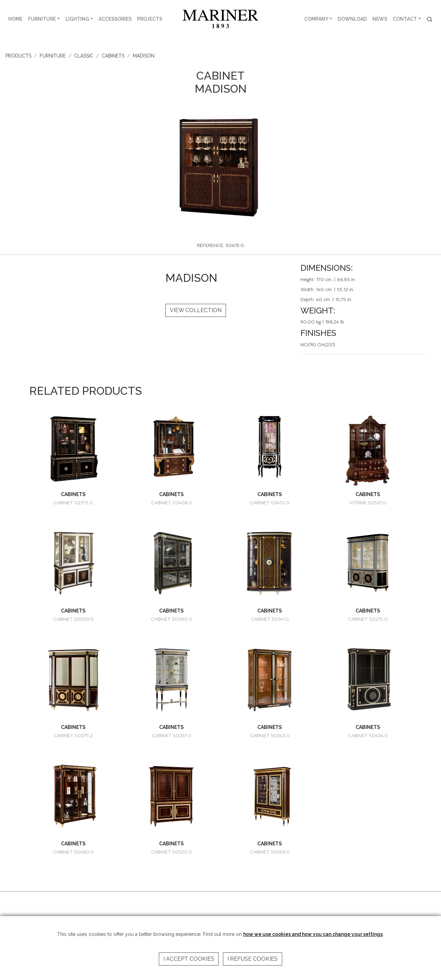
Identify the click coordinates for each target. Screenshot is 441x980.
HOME (15, 19)
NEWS (380, 19)
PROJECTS (150, 19)
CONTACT (405, 19)
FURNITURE (42, 19)
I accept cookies (189, 959)
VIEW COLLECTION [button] (196, 310)
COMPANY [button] (316, 19)
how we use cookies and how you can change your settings (313, 934)
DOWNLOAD (352, 19)
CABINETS (113, 56)
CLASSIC (84, 56)
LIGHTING (77, 19)
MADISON (143, 56)
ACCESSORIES (115, 19)
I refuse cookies (253, 959)
